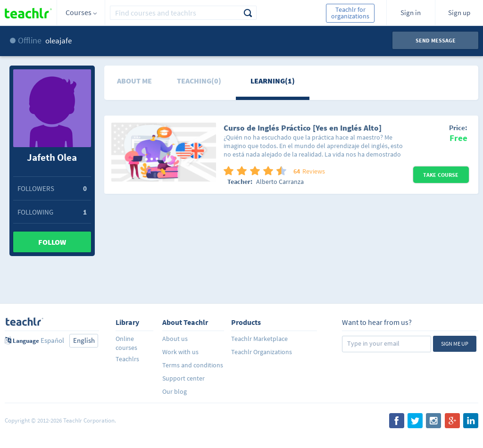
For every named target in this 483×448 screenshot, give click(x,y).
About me (134, 81)
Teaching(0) (199, 81)
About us (175, 339)
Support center (183, 378)
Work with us (180, 352)
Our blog (175, 391)
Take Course (441, 175)
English (84, 340)
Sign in (411, 12)
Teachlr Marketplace (259, 339)
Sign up (459, 12)
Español (52, 340)
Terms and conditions (193, 365)
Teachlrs (127, 359)
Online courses (126, 343)
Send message (436, 40)
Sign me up (455, 344)
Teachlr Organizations (262, 352)
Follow (52, 242)
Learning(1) (273, 81)
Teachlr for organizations (350, 13)
